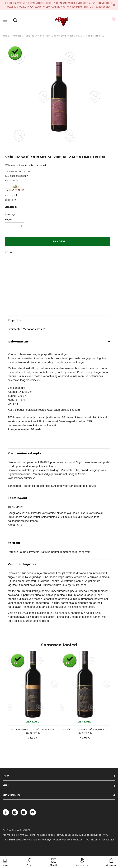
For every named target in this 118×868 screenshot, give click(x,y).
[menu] (5, 20)
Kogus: (9, 219)
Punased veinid (33, 36)
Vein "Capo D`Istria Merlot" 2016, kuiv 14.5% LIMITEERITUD (75, 36)
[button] (29, 862)
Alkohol (17, 36)
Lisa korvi (58, 241)
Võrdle (9, 252)
